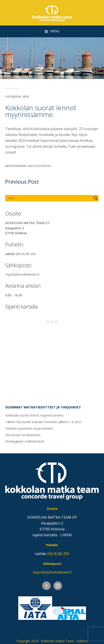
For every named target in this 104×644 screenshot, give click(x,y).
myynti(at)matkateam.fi (22, 274)
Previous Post (22, 181)
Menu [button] (55, 31)
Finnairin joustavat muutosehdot (29, 428)
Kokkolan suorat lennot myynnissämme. (35, 415)
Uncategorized (39, 166)
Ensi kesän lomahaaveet (23, 435)
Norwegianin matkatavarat (25, 441)
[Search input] (24, 198)
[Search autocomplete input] (50, 198)
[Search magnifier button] (96, 198)
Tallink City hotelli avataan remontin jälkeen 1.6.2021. (44, 422)
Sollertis (82, 641)
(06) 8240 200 (26, 254)
